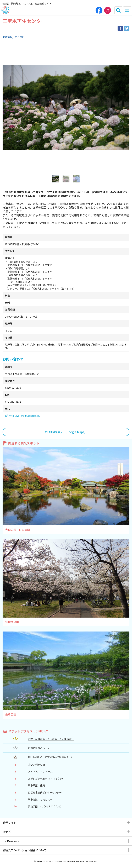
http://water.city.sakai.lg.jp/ (24, 416)
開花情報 (7, 37)
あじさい (20, 37)
